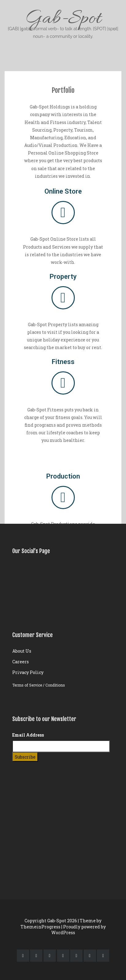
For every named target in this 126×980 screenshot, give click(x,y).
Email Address (28, 735)
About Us (22, 651)
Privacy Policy (28, 672)
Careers (21, 662)
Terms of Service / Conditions (39, 685)
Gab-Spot (63, 23)
